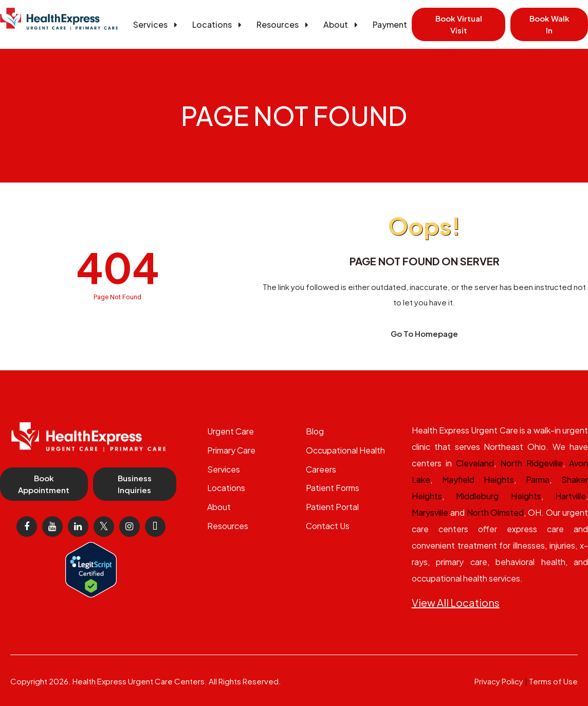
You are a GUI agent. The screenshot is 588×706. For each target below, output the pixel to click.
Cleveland (475, 463)
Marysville (430, 512)
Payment (390, 24)
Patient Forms (333, 488)
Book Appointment (44, 484)
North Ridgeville (531, 463)
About (342, 24)
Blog (315, 431)
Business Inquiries (135, 484)
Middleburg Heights (498, 496)
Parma (538, 479)
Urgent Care (231, 431)
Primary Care (231, 450)
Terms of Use (553, 681)
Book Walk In (549, 24)
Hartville (571, 496)
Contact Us (328, 526)
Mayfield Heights (478, 479)
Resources (284, 24)
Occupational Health (345, 450)
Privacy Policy (499, 681)
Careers (321, 469)
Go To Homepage (424, 333)
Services (157, 24)
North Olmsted (495, 512)
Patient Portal (332, 507)
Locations (219, 24)
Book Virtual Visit (459, 24)
